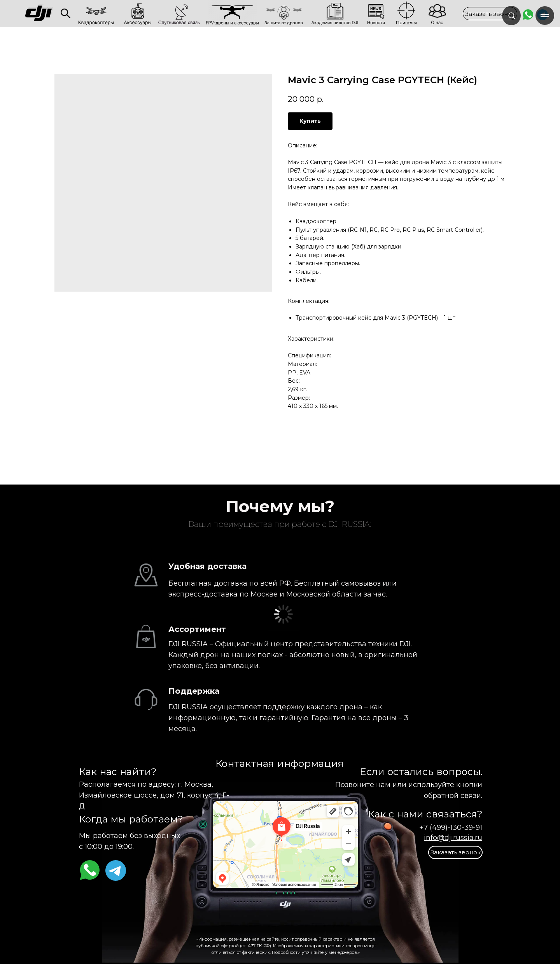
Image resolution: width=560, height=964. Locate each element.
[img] (66, 13)
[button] (490, 14)
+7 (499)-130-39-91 (451, 828)
